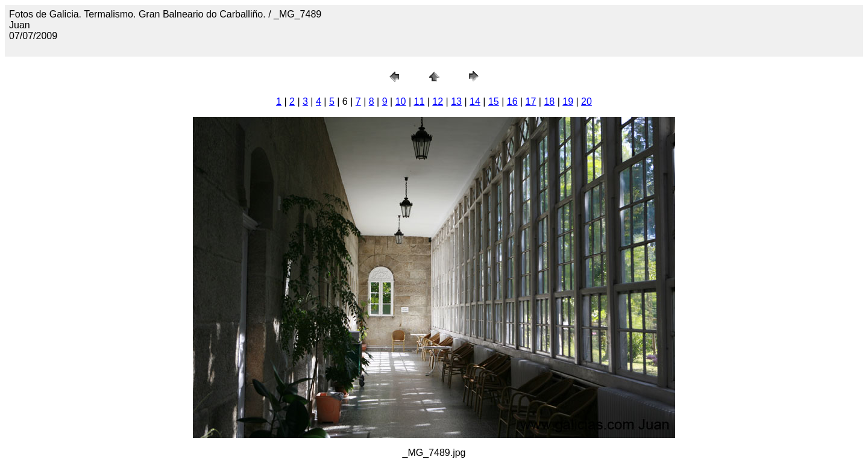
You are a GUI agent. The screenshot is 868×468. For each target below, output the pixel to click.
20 (587, 101)
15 (494, 101)
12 (438, 101)
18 (549, 101)
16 (512, 101)
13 (456, 101)
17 (531, 101)
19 (568, 101)
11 (420, 101)
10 (401, 101)
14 (475, 101)
